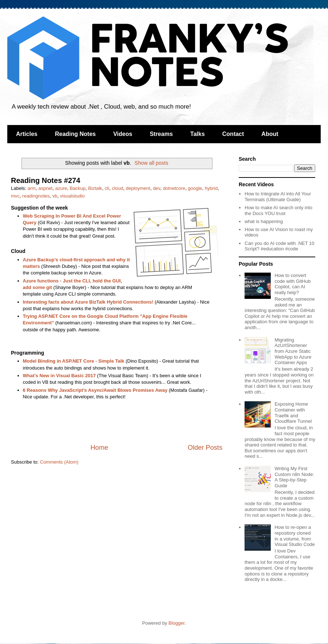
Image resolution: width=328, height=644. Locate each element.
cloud (118, 188)
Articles (27, 134)
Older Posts (205, 448)
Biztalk (95, 188)
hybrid (211, 188)
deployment (138, 188)
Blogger (176, 623)
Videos (123, 134)
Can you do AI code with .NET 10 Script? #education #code (279, 246)
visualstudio (72, 196)
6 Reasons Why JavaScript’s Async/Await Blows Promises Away (95, 390)
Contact (233, 134)
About (270, 134)
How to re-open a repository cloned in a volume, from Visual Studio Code (294, 536)
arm (32, 188)
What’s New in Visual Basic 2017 (59, 376)
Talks (198, 134)
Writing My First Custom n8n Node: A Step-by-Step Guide (294, 477)
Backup (77, 188)
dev (157, 188)
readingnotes (36, 196)
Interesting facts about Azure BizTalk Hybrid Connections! (88, 302)
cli (107, 188)
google (195, 188)
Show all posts (151, 163)
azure (61, 188)
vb (55, 196)
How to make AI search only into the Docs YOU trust (278, 210)
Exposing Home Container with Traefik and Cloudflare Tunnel (293, 413)
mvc (15, 196)
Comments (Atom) (59, 462)
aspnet (45, 188)
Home (99, 448)
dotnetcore (174, 188)
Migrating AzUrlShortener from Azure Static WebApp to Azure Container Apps (293, 351)
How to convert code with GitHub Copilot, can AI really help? (292, 284)
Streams (161, 134)
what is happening (264, 221)
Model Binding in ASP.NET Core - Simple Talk (74, 361)
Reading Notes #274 (46, 180)
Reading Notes (75, 134)
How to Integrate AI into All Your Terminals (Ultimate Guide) (278, 197)
